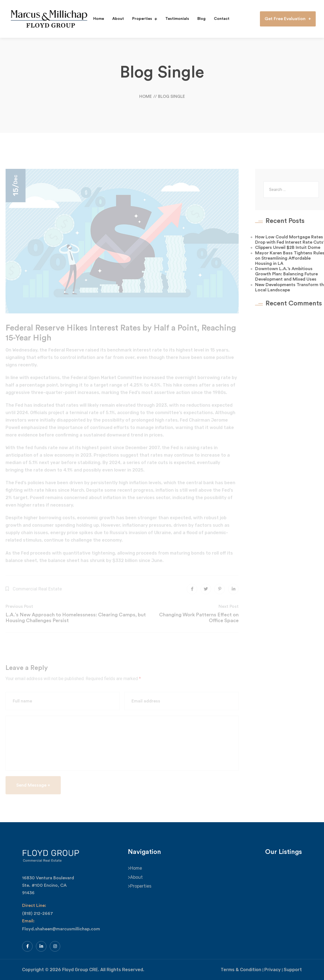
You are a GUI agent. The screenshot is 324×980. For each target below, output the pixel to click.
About (116, 19)
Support (293, 970)
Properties (140, 19)
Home (96, 19)
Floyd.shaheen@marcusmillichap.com (61, 929)
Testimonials (175, 19)
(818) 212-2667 (38, 914)
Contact (219, 19)
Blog (199, 19)
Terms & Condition (241, 970)
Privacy (272, 970)
